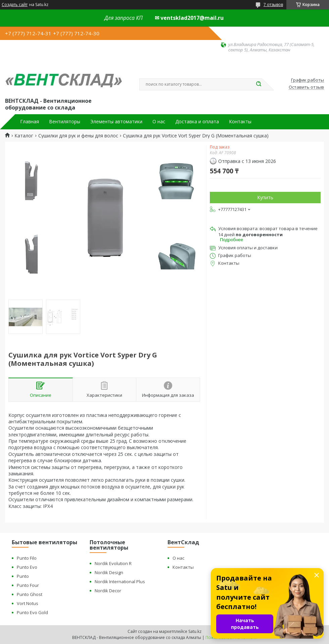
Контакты (240, 122)
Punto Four (28, 585)
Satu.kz (195, 631)
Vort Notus (28, 603)
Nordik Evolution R (113, 563)
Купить (265, 197)
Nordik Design (109, 572)
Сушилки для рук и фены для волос (78, 136)
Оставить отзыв (306, 87)
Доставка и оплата (197, 122)
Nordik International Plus (120, 582)
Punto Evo (27, 567)
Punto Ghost (30, 594)
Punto (23, 576)
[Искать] (258, 84)
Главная (30, 122)
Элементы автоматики (116, 122)
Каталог (24, 136)
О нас (159, 122)
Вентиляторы (65, 122)
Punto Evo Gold (32, 612)
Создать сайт (15, 5)
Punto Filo (27, 558)
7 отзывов (273, 5)
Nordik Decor (108, 591)
